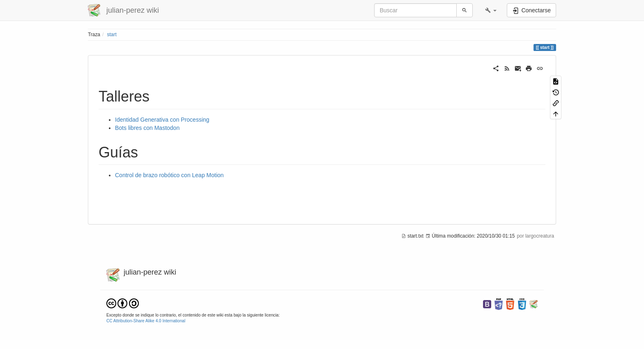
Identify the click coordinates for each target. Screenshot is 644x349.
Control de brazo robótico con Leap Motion (169, 175)
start (112, 35)
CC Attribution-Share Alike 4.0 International (146, 321)
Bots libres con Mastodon (147, 128)
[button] (491, 10)
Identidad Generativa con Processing (162, 120)
